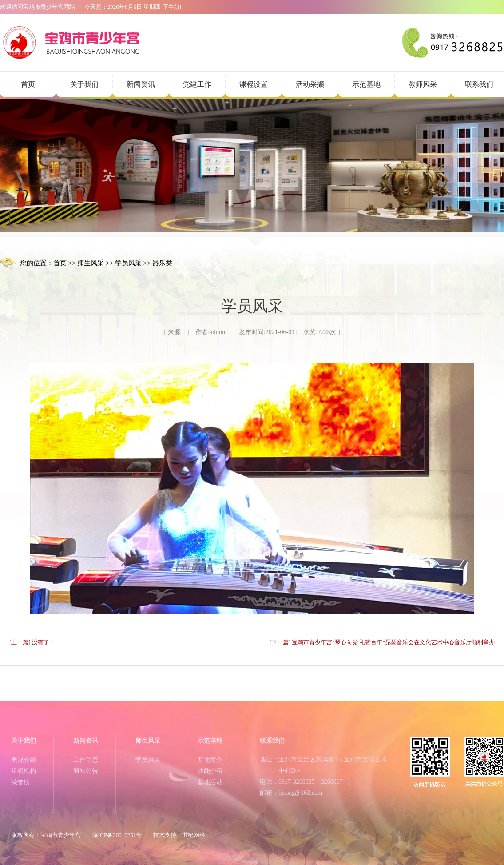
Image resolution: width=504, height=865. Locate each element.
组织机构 (24, 771)
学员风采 (128, 263)
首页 (28, 84)
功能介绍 (210, 771)
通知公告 (86, 771)
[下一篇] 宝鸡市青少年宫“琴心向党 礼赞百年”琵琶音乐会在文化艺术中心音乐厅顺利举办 (382, 642)
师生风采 (91, 263)
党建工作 (197, 84)
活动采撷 (310, 84)
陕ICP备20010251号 (117, 835)
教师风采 (423, 84)
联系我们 (479, 84)
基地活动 (210, 782)
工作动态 (86, 760)
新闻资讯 (141, 84)
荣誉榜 (20, 782)
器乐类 (162, 263)
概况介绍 (24, 760)
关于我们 (84, 84)
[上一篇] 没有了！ (32, 642)
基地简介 (210, 760)
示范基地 (366, 84)
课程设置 (254, 84)
